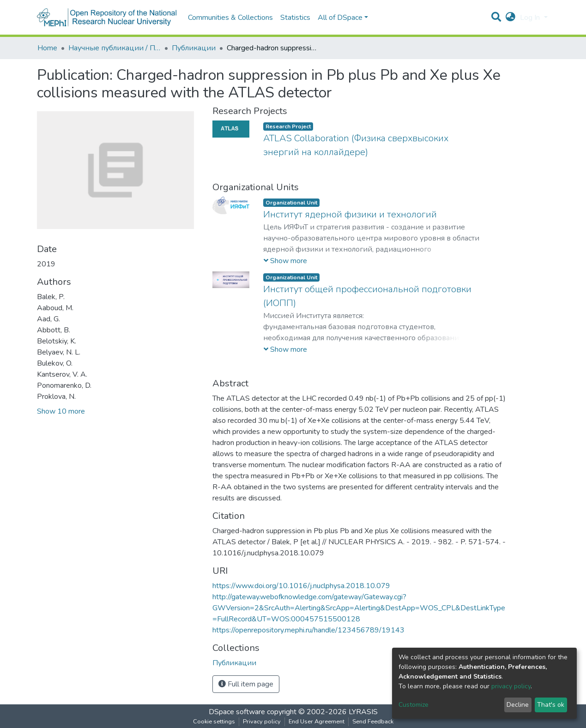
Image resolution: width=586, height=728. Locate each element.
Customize (414, 705)
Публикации (194, 48)
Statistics (295, 18)
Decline (518, 705)
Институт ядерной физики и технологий (350, 214)
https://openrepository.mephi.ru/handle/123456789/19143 (308, 630)
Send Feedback (373, 722)
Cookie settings (214, 722)
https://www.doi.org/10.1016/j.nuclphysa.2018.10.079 (301, 586)
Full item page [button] (246, 684)
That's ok (551, 705)
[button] (510, 18)
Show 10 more (61, 411)
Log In (531, 18)
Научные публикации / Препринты (115, 48)
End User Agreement (317, 722)
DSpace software (237, 712)
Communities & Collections (230, 18)
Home (47, 48)
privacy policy (511, 686)
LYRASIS (363, 712)
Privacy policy (262, 722)
